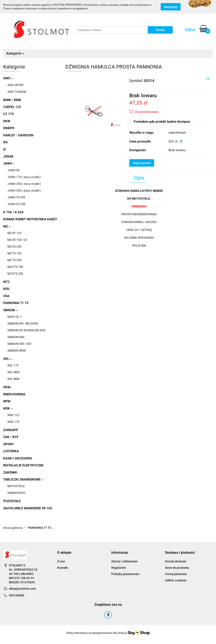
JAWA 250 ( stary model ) (24, 184)
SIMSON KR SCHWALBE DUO (26, 330)
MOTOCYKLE (16, 486)
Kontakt (63, 568)
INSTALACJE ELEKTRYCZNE (23, 465)
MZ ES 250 (14, 247)
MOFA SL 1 (15, 317)
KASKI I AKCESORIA (18, 458)
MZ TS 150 (14, 253)
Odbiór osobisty (176, 580)
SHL (7, 359)
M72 (6, 282)
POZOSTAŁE (12, 501)
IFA (5, 142)
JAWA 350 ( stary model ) (24, 190)
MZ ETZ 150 (15, 267)
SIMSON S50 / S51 (20, 344)
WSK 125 (13, 415)
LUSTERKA (11, 451)
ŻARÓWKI (10, 473)
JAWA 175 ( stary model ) (24, 177)
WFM (7, 401)
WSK (8, 408)
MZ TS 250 (14, 260)
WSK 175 (13, 422)
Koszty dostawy (176, 561)
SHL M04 (13, 372)
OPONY (8, 444)
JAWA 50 (13, 170)
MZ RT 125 (14, 233)
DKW (7, 121)
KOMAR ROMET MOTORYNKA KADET (30, 219)
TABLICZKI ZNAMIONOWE (23, 480)
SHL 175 (13, 365)
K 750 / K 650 (13, 212)
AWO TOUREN (17, 92)
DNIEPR (9, 128)
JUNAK (8, 156)
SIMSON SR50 (17, 351)
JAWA (9, 163)
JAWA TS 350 (16, 197)
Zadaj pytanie (142, 163)
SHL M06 (13, 379)
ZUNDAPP (11, 430)
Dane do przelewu (177, 568)
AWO (8, 78)
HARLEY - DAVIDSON (18, 135)
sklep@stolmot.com (22, 589)
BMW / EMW (12, 100)
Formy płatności (176, 574)
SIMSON (10, 310)
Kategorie (15, 53)
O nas (61, 561)
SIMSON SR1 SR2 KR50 (23, 323)
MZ (7, 226)
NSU (6, 289)
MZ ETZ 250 (15, 274)
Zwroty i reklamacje (124, 561)
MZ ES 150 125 (17, 240)
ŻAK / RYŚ (11, 437)
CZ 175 (8, 114)
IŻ (5, 149)
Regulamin (119, 568)
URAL (7, 387)
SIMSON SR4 (16, 337)
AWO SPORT (16, 85)
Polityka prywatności (125, 574)
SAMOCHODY (16, 493)
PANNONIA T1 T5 (16, 303)
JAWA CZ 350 (16, 204)
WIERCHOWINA (14, 394)
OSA (6, 296)
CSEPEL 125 (12, 107)
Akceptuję (171, 7)
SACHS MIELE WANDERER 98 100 (28, 508)
